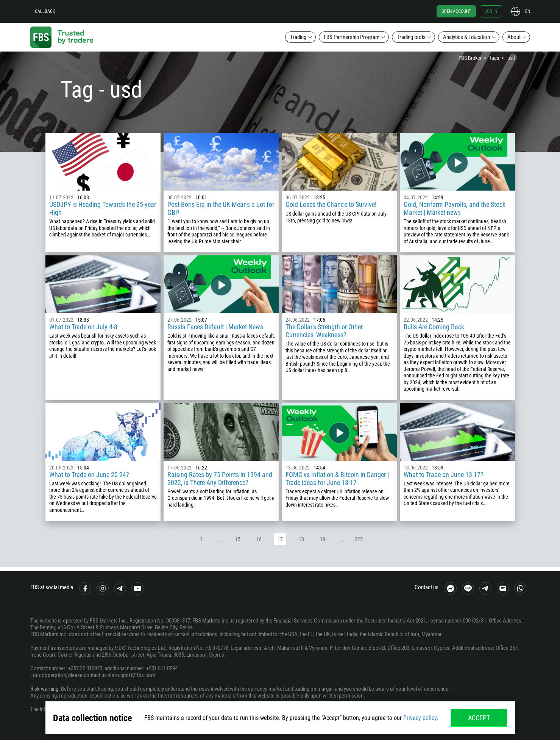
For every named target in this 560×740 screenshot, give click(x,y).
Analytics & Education (466, 37)
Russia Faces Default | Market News (215, 327)
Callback (45, 11)
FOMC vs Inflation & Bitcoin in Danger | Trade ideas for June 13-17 (337, 479)
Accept (479, 718)
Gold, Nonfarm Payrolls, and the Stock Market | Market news (455, 208)
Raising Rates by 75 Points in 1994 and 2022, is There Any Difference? (220, 479)
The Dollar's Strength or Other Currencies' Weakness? (324, 331)
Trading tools (411, 37)
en (528, 11)
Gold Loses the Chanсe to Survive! (331, 204)
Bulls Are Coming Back (434, 327)
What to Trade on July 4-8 (83, 327)
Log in (491, 11)
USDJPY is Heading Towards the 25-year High (103, 208)
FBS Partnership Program (352, 37)
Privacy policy (420, 718)
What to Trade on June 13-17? (444, 475)
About (514, 37)
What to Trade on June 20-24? (89, 475)
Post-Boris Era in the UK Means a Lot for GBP (221, 208)
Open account (456, 11)
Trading (298, 37)
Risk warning (44, 689)
